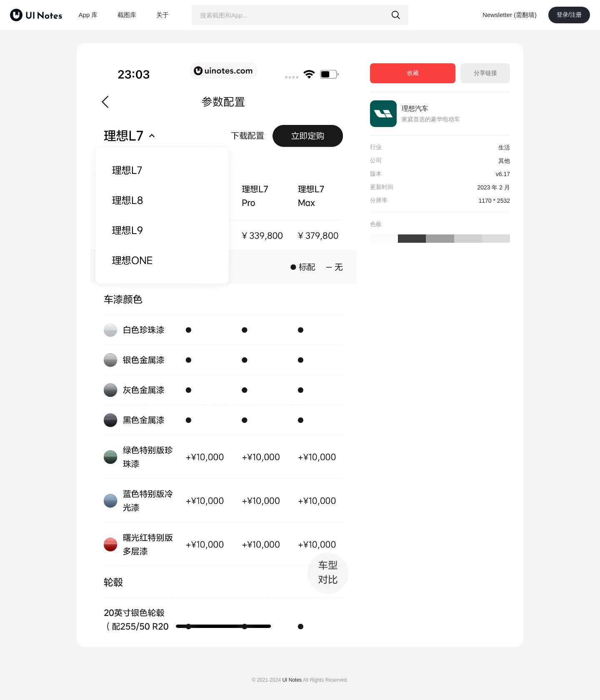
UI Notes (292, 680)
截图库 (127, 15)
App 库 (88, 15)
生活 (504, 147)
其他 (504, 161)
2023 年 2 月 (494, 187)
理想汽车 (415, 108)
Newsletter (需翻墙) (510, 15)
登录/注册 (569, 15)
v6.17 (503, 174)
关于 (162, 15)
